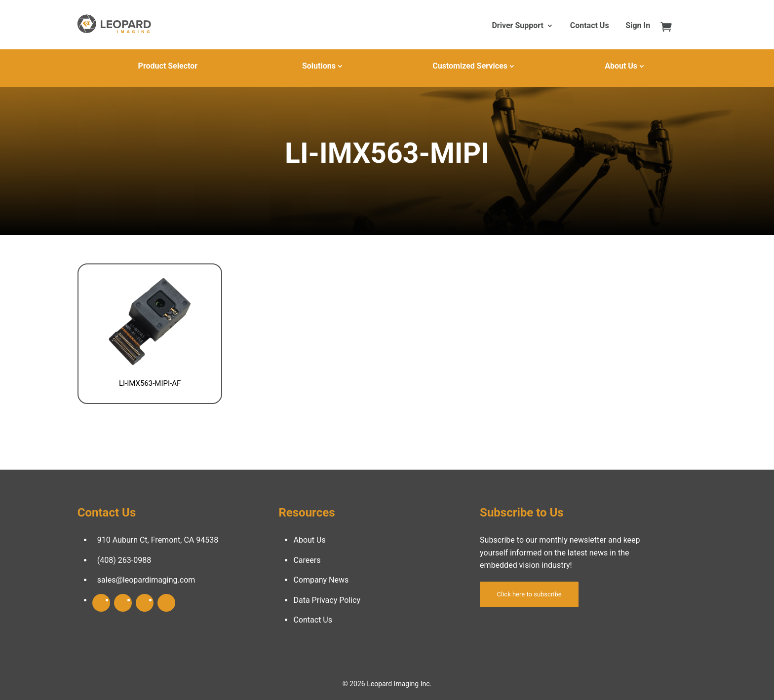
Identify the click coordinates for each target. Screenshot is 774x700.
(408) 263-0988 (124, 560)
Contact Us (590, 26)
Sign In (638, 26)
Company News (321, 580)
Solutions (319, 66)
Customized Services (470, 66)
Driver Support (517, 26)
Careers (307, 560)
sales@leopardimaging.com (146, 580)
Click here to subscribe (529, 594)
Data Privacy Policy (327, 600)
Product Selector (168, 66)
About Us (621, 66)
